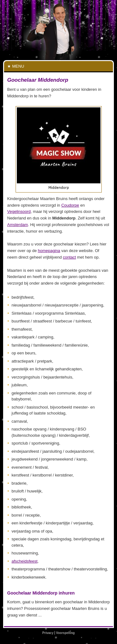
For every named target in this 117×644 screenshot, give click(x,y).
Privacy (48, 633)
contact (69, 257)
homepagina (49, 251)
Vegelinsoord (19, 211)
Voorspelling (66, 633)
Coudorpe (70, 205)
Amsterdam (17, 225)
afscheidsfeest (24, 561)
